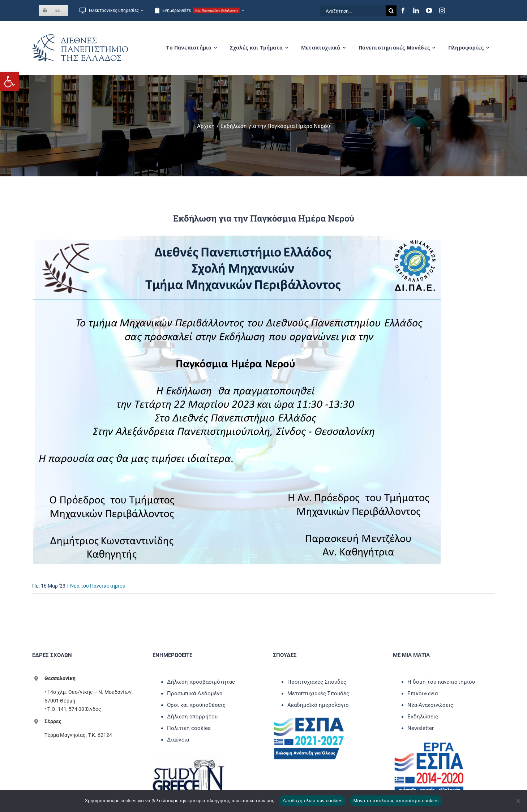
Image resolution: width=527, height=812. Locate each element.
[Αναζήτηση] (391, 11)
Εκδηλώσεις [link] (423, 717)
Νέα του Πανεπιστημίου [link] (98, 586)
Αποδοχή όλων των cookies (312, 801)
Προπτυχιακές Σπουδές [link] (317, 682)
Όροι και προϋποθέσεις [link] (196, 705)
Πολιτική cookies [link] (189, 728)
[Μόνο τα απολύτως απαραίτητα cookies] (518, 801)
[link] (9, 82)
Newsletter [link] (421, 728)
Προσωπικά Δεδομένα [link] (195, 693)
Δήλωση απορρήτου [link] (192, 717)
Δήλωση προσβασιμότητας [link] (201, 682)
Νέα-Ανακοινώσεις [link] (430, 705)
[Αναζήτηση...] (353, 11)
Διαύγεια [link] (178, 740)
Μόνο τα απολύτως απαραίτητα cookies (396, 801)
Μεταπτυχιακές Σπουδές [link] (318, 693)
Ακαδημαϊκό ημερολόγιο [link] (318, 705)
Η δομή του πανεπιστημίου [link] (441, 682)
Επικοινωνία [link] (423, 693)
